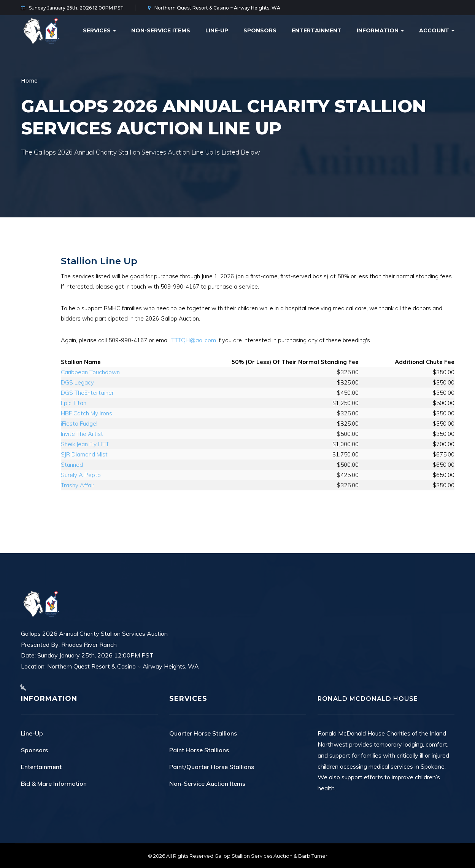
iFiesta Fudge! (79, 424)
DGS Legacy (77, 382)
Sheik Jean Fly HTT (85, 444)
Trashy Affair (78, 485)
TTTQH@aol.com (194, 340)
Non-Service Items (161, 30)
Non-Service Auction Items (207, 783)
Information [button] (380, 30)
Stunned (72, 465)
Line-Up (217, 30)
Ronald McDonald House (368, 699)
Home (29, 81)
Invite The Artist (82, 434)
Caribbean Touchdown (90, 372)
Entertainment (317, 30)
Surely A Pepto (81, 475)
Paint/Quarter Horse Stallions (212, 767)
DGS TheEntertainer (87, 393)
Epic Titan (74, 403)
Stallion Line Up (99, 261)
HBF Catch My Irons (87, 413)
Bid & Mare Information (54, 783)
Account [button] (437, 30)
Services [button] (99, 30)
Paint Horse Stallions (199, 750)
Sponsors (260, 30)
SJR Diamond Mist (84, 454)
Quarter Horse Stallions (203, 733)
